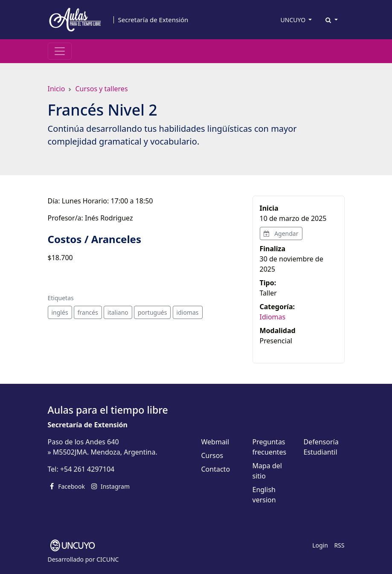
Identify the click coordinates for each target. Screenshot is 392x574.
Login (320, 545)
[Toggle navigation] (60, 51)
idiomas (188, 312)
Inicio (57, 89)
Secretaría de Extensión (153, 20)
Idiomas (273, 317)
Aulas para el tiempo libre (108, 410)
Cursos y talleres (101, 89)
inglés (60, 312)
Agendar (281, 233)
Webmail (215, 442)
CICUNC (107, 559)
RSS (339, 545)
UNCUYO (294, 20)
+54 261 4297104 (87, 469)
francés (88, 312)
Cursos (212, 455)
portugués (152, 312)
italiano (118, 312)
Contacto (216, 469)
